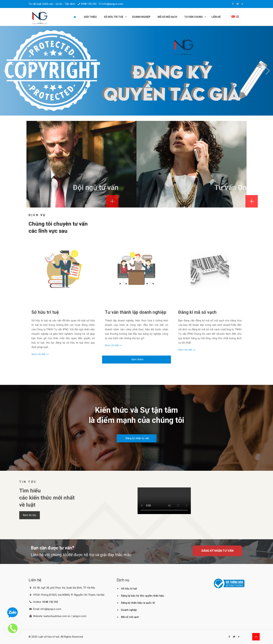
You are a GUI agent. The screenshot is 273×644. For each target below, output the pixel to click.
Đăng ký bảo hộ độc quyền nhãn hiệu (143, 596)
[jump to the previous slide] (5, 71)
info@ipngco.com (113, 4)
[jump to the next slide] (268, 71)
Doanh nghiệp (129, 610)
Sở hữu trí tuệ (129, 589)
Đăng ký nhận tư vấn (217, 551)
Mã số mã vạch (130, 617)
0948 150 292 (89, 4)
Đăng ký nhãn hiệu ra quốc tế (138, 603)
